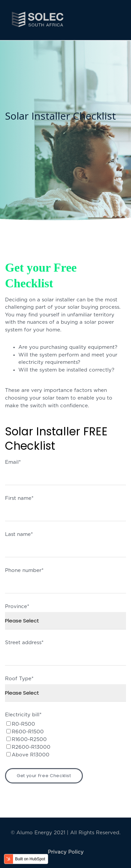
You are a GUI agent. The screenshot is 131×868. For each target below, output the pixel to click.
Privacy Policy (66, 852)
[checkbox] (65, 740)
